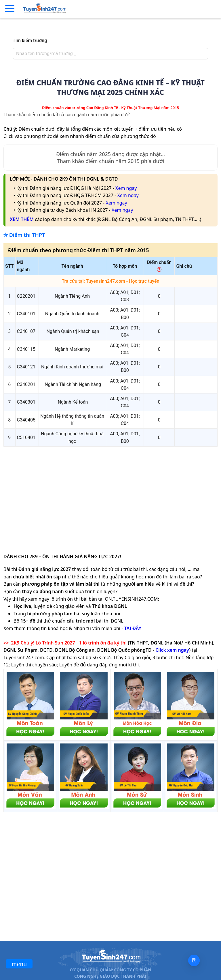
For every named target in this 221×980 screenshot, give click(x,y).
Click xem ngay (172, 650)
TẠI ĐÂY (133, 628)
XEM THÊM (22, 219)
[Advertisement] (110, 492)
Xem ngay (126, 188)
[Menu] (10, 9)
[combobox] (109, 54)
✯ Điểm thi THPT (24, 235)
